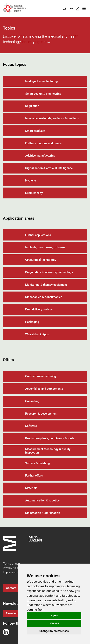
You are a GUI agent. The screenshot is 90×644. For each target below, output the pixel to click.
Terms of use (11, 564)
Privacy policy (11, 568)
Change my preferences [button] (54, 631)
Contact (11, 588)
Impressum (10, 572)
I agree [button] (54, 615)
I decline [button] (54, 623)
